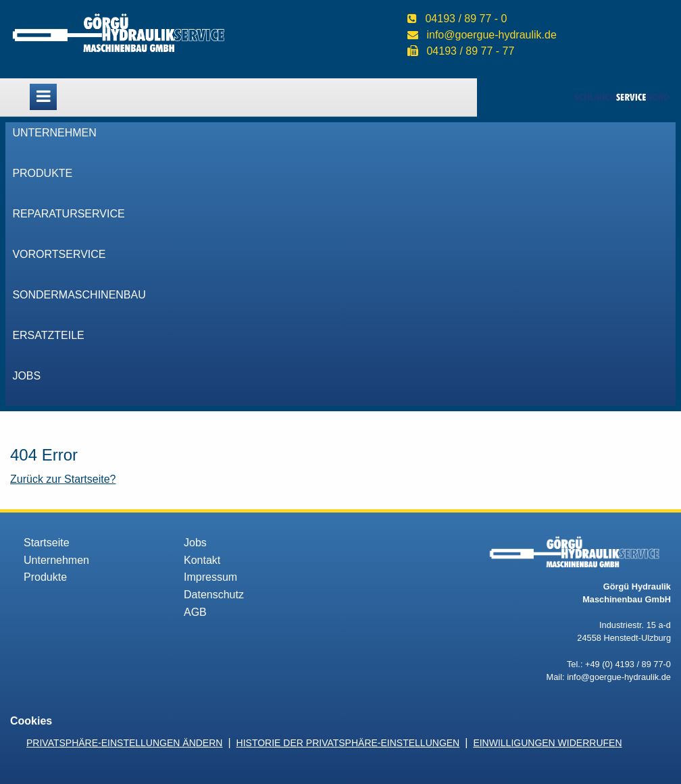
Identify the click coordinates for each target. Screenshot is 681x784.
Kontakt (202, 560)
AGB (195, 612)
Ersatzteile (48, 335)
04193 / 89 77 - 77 (470, 51)
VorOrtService (59, 254)
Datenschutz (214, 595)
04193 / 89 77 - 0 (466, 19)
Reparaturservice (68, 214)
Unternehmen (54, 133)
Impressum (210, 577)
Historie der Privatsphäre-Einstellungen (348, 743)
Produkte (42, 173)
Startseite (47, 543)
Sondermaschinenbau (79, 295)
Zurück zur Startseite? (63, 479)
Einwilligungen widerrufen (547, 743)
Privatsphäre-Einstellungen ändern (124, 743)
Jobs (26, 376)
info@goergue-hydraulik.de (491, 35)
